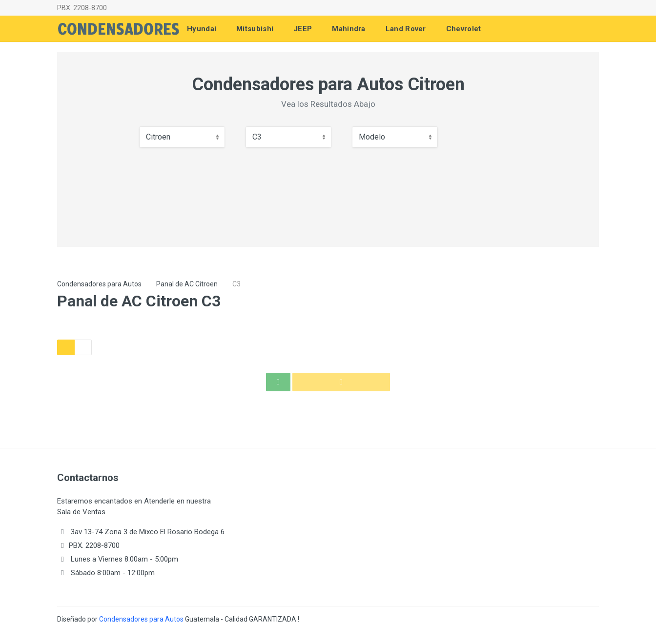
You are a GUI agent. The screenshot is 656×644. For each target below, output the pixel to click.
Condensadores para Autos (99, 284)
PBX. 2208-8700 (82, 8)
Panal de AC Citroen (187, 284)
